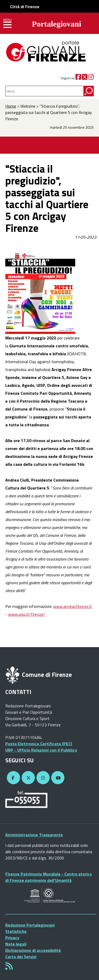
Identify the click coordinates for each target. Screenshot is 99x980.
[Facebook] (78, 78)
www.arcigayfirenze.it (72, 606)
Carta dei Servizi (21, 957)
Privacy (12, 938)
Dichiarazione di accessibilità (33, 950)
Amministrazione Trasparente (34, 835)
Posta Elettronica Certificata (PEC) (39, 744)
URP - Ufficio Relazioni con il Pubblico (41, 750)
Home (11, 106)
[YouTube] (57, 778)
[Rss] (9, 968)
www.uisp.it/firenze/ (27, 614)
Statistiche (16, 931)
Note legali (16, 944)
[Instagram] (91, 78)
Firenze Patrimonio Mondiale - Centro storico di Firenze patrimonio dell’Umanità (49, 877)
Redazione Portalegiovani (30, 925)
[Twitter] (85, 78)
